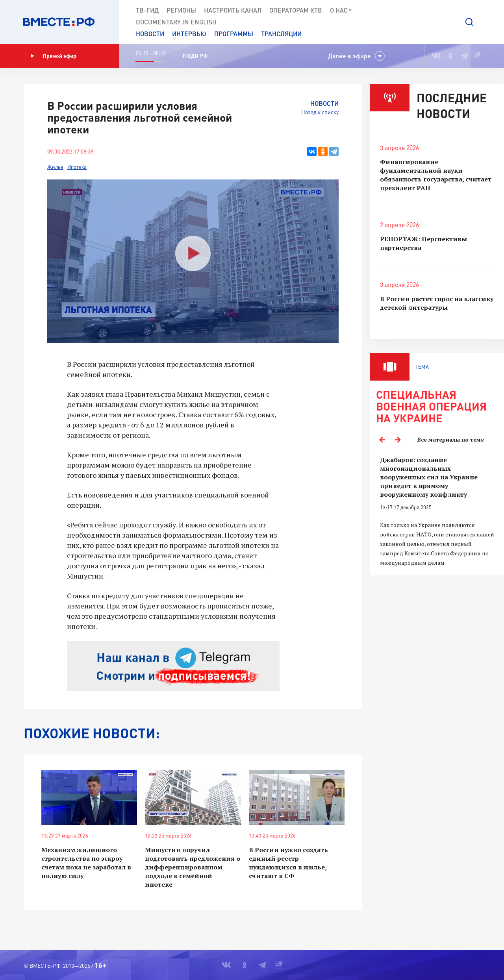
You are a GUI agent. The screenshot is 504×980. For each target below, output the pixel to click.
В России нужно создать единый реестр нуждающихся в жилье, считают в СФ (288, 863)
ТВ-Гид (147, 10)
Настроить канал (233, 10)
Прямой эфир (54, 56)
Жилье (55, 167)
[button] (469, 22)
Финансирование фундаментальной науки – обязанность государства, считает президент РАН (436, 175)
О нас (341, 10)
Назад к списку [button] (320, 112)
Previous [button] (382, 440)
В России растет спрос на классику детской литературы (437, 303)
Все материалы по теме (451, 439)
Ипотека (77, 167)
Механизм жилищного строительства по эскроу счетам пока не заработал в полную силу (86, 863)
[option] (437, 511)
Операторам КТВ (296, 10)
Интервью (189, 34)
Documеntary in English (176, 22)
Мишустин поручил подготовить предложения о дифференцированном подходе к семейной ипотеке (193, 867)
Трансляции (281, 34)
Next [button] (398, 440)
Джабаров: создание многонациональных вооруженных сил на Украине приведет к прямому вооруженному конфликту (429, 477)
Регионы (181, 10)
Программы (234, 34)
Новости (150, 34)
